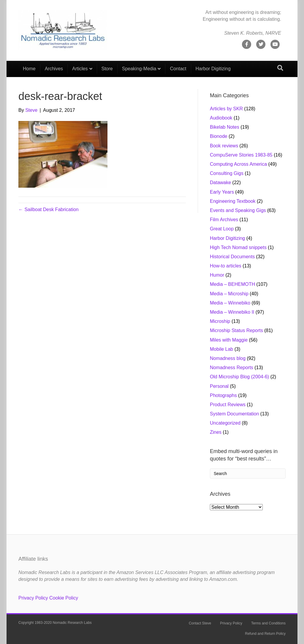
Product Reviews (228, 405)
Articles (80, 69)
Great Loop (222, 229)
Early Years (222, 192)
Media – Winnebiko (230, 303)
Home (29, 69)
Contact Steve (200, 623)
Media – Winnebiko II (232, 312)
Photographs (223, 395)
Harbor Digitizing (213, 69)
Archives (54, 69)
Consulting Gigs (227, 173)
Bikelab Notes (225, 127)
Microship (220, 321)
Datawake (220, 182)
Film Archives (224, 220)
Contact (178, 69)
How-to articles (226, 266)
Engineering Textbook (233, 201)
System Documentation (234, 414)
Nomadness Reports (232, 368)
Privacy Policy (33, 598)
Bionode (219, 136)
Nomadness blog (228, 358)
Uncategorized (225, 423)
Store (107, 69)
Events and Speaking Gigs (238, 210)
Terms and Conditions (268, 623)
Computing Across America (238, 164)
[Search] (280, 68)
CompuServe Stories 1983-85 (241, 155)
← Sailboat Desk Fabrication (49, 209)
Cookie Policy (64, 598)
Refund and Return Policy (265, 634)
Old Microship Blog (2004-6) (239, 377)
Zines (216, 432)
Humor (217, 275)
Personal (219, 386)
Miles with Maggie (229, 340)
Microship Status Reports (236, 330)
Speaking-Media (139, 69)
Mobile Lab (221, 349)
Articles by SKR (226, 109)
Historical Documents (232, 257)
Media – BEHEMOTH (232, 284)
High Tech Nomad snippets (238, 247)
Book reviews (224, 146)
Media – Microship (229, 294)
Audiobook (221, 118)
